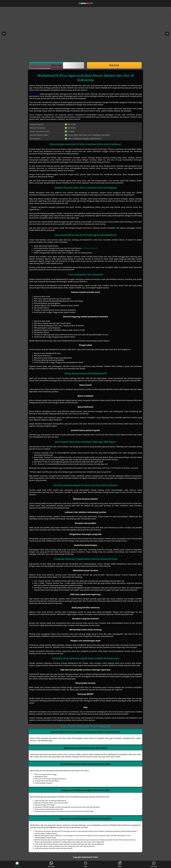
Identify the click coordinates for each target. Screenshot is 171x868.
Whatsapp (51, 864)
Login (85, 864)
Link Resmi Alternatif (90, 248)
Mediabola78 (34, 94)
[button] (4, 34)
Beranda (17, 864)
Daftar (57, 65)
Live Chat (154, 864)
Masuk (114, 65)
